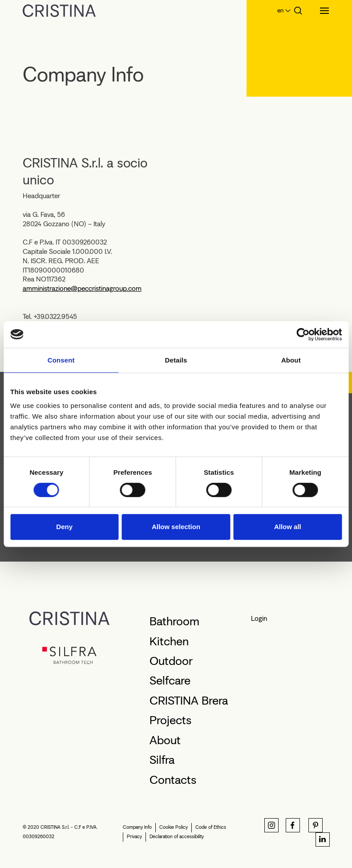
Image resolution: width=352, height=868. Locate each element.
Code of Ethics (211, 827)
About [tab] (291, 360)
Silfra (162, 760)
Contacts (173, 780)
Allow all (288, 527)
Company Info (137, 827)
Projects (170, 720)
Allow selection (176, 527)
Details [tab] (176, 360)
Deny (64, 527)
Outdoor (171, 661)
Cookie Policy (174, 827)
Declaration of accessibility (177, 837)
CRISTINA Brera (189, 701)
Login (259, 618)
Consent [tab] (61, 360)
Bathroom (174, 621)
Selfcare (170, 681)
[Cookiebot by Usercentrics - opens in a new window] (303, 334)
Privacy (134, 837)
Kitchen (169, 641)
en (280, 10)
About (165, 740)
